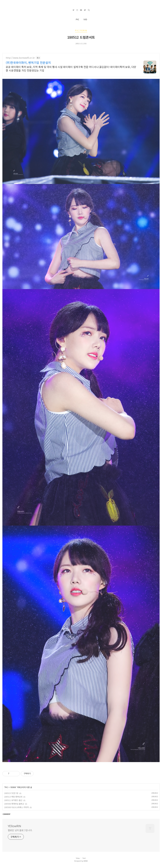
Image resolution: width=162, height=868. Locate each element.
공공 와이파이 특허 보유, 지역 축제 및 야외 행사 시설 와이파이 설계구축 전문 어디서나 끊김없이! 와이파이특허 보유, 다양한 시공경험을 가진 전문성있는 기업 (71, 69)
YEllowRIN (14, 826)
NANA (86, 861)
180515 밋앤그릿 (11, 793)
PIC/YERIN (81, 30)
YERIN (13, 787)
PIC (77, 19)
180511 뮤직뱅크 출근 (13, 800)
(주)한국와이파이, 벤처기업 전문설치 (28, 62)
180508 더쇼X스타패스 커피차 (16, 807)
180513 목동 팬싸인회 (13, 797)
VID (85, 19)
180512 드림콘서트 (81, 37)
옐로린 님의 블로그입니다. (20, 830)
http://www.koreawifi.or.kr (20, 58)
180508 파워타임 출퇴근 (14, 804)
